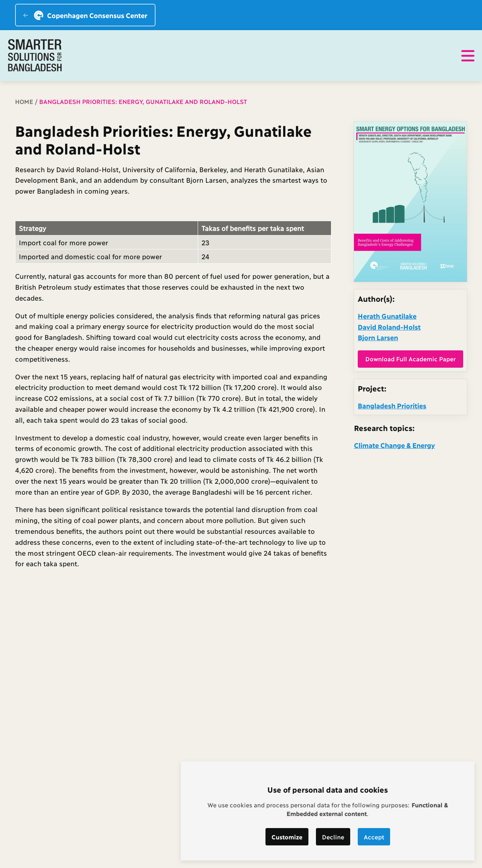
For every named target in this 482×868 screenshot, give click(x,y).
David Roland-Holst (389, 327)
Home (24, 101)
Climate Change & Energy (394, 445)
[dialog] (328, 811)
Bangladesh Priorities (392, 405)
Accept (374, 837)
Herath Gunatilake (387, 316)
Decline (333, 837)
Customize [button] (287, 837)
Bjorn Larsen (378, 337)
